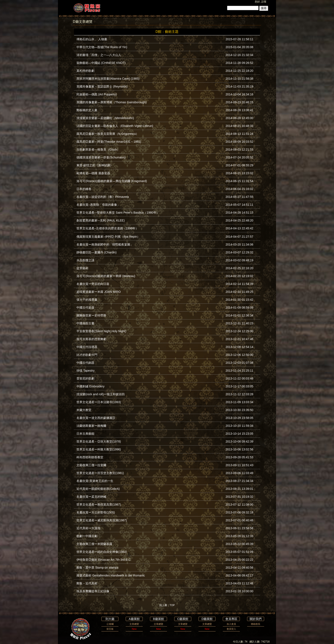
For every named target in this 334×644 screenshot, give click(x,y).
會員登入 (231, 629)
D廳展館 (207, 619)
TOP (172, 605)
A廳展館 (134, 619)
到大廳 (110, 619)
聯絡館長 (256, 624)
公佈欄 (110, 624)
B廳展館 (158, 619)
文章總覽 (134, 624)
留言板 (110, 629)
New (134, 629)
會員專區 (231, 619)
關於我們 (256, 619)
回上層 (163, 605)
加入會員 (231, 624)
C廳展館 (183, 619)
